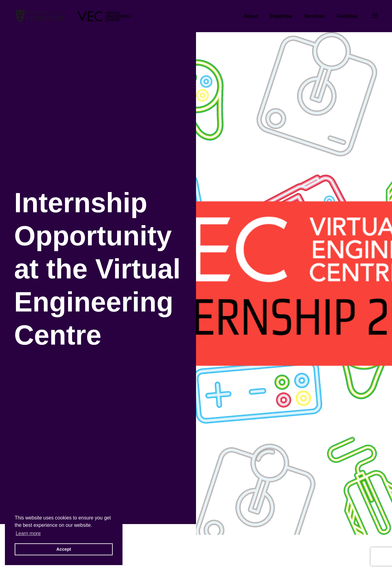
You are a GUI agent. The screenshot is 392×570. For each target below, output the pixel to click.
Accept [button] (64, 549)
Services (315, 16)
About (251, 16)
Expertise (281, 16)
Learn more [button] (28, 533)
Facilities (347, 16)
